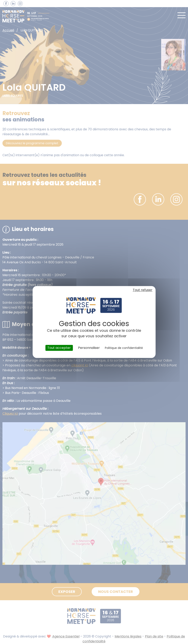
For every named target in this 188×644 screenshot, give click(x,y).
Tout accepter (59, 348)
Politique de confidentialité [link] (124, 348)
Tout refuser (143, 290)
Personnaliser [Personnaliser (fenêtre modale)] (89, 348)
